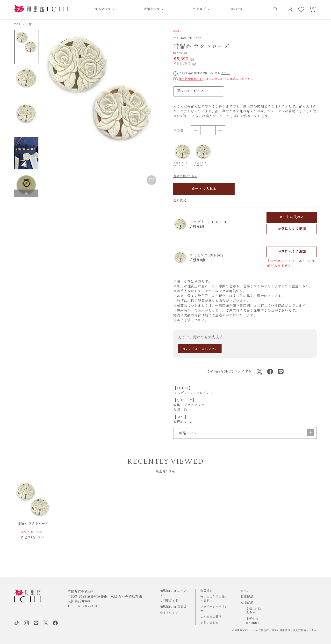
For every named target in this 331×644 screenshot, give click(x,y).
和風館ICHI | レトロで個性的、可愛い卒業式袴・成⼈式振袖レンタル (276, 631)
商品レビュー (246, 446)
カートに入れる (204, 189)
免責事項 (247, 603)
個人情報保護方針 (191, 79)
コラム (245, 591)
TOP (17, 24)
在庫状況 (180, 200)
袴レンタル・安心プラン (200, 349)
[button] (26, 193)
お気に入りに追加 (292, 229)
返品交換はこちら (185, 176)
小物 (29, 24)
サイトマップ (169, 613)
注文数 (178, 131)
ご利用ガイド (169, 601)
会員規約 (206, 591)
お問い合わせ (209, 623)
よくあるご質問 (211, 617)
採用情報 (247, 597)
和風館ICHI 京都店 (173, 607)
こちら (225, 73)
